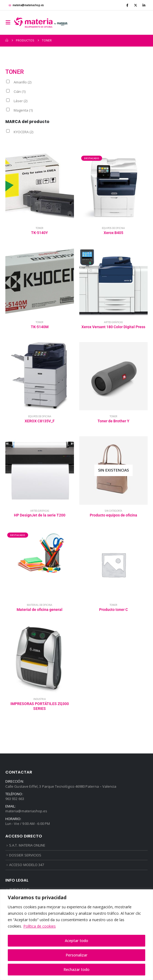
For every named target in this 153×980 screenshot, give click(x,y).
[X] (136, 5)
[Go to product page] (40, 188)
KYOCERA (23, 132)
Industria (40, 699)
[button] (10, 22)
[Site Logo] (41, 23)
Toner (40, 228)
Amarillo (23, 82)
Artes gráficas (113, 322)
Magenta (23, 110)
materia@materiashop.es (26, 5)
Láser (20, 101)
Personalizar (76, 955)
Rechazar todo (76, 969)
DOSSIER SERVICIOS (25, 855)
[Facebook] (127, 5)
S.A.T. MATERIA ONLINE (27, 845)
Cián (20, 91)
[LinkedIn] (144, 5)
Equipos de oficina (113, 228)
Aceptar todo (76, 941)
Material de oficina (40, 605)
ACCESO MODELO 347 (27, 865)
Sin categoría (113, 511)
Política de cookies (40, 926)
